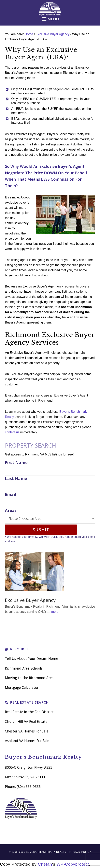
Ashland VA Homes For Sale (27, 741)
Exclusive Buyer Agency (30, 600)
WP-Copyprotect (73, 864)
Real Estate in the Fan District (29, 712)
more (55, 612)
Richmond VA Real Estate (50, 9)
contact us (12, 432)
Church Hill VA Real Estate (26, 721)
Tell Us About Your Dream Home (31, 658)
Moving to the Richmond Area (29, 678)
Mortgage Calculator (22, 687)
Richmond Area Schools (24, 668)
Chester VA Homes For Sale (27, 731)
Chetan (45, 864)
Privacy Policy (80, 852)
